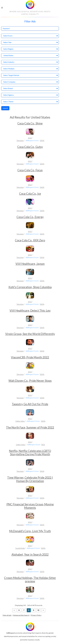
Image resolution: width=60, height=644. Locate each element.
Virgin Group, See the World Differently (30, 334)
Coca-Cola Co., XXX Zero (30, 240)
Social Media (20, 548)
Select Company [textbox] (9, 82)
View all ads (7, 615)
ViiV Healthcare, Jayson (30, 264)
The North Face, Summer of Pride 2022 (30, 427)
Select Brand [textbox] (8, 88)
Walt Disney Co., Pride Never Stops (30, 381)
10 (38, 610)
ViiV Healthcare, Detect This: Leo (30, 310)
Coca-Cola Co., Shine (30, 123)
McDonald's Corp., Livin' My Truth (30, 531)
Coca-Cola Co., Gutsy (30, 147)
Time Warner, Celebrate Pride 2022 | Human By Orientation (30, 479)
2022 (30, 138)
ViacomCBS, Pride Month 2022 (30, 357)
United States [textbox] (8, 55)
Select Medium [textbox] (9, 69)
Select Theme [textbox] (8, 102)
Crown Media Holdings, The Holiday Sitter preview (30, 579)
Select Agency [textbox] (9, 95)
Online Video (20, 421)
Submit (5, 108)
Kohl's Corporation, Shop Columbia (30, 287)
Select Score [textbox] (8, 36)
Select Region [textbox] (8, 49)
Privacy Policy (36, 615)
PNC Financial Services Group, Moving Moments (30, 506)
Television (20, 140)
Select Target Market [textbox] (11, 75)
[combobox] (30, 36)
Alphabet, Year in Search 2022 (30, 554)
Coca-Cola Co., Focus (30, 170)
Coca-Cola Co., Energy (30, 217)
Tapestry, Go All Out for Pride (30, 404)
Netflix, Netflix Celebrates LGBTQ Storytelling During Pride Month (30, 453)
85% (43, 445)
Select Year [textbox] (7, 42)
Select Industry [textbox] (9, 62)
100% (42, 140)
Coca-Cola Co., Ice (30, 194)
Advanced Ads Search (21, 615)
